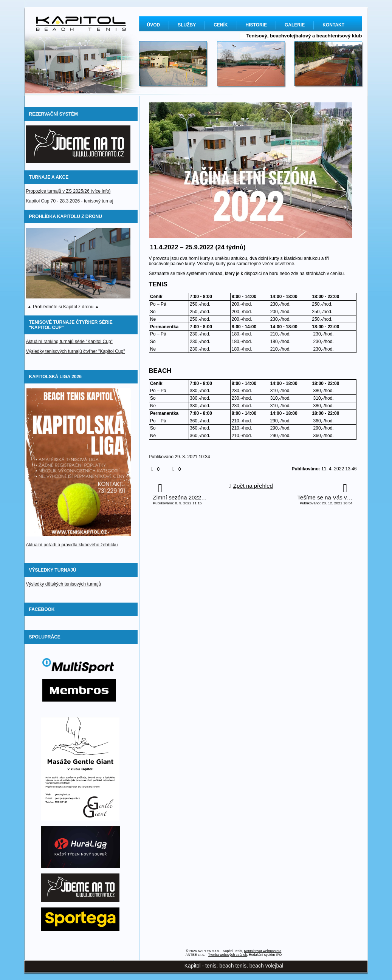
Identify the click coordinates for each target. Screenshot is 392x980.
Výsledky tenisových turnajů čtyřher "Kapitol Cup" (76, 351)
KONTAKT (333, 25)
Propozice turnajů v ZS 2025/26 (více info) (68, 191)
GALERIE (295, 25)
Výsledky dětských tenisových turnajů (64, 584)
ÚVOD (154, 25)
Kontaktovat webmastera (263, 951)
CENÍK (221, 25)
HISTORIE (256, 25)
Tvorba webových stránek (228, 955)
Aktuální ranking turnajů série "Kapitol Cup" (69, 342)
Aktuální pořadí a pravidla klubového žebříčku (72, 545)
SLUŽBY (187, 25)
